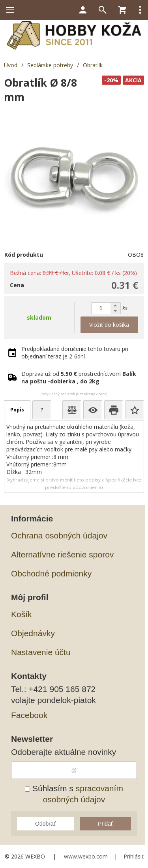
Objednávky (33, 633)
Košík (22, 614)
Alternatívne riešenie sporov (62, 554)
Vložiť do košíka (109, 325)
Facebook (29, 715)
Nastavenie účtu (41, 652)
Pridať (105, 824)
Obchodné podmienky (51, 573)
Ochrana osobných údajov (59, 535)
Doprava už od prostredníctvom (79, 377)
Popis (17, 410)
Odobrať (45, 824)
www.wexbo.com (86, 856)
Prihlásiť (134, 856)
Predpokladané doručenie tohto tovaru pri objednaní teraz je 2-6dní (75, 353)
